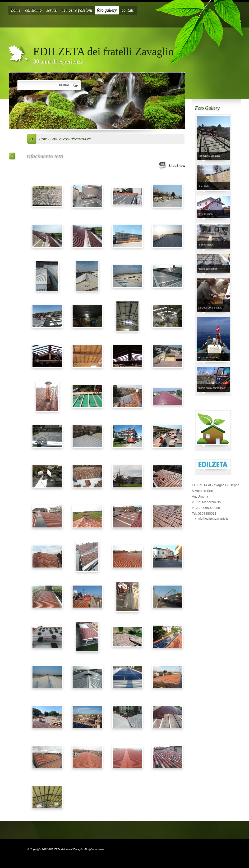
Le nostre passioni (77, 10)
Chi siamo (33, 10)
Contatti (128, 10)
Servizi (52, 10)
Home (16, 10)
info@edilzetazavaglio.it (213, 519)
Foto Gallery (107, 10)
